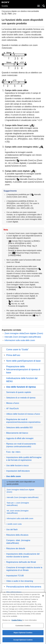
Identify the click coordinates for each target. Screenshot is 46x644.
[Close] (43, 597)
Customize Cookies (23, 627)
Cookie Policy (17, 622)
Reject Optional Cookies (23, 634)
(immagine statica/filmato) (23, 337)
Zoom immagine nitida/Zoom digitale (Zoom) (24, 333)
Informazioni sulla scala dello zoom (20, 340)
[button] (44, 6)
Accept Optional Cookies (23, 641)
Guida (5, 6)
